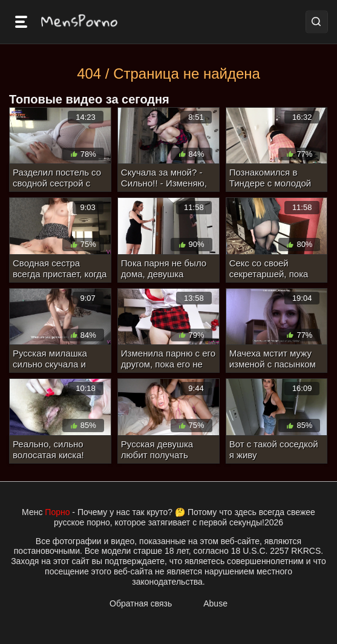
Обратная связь (141, 603)
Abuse (215, 603)
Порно (57, 512)
